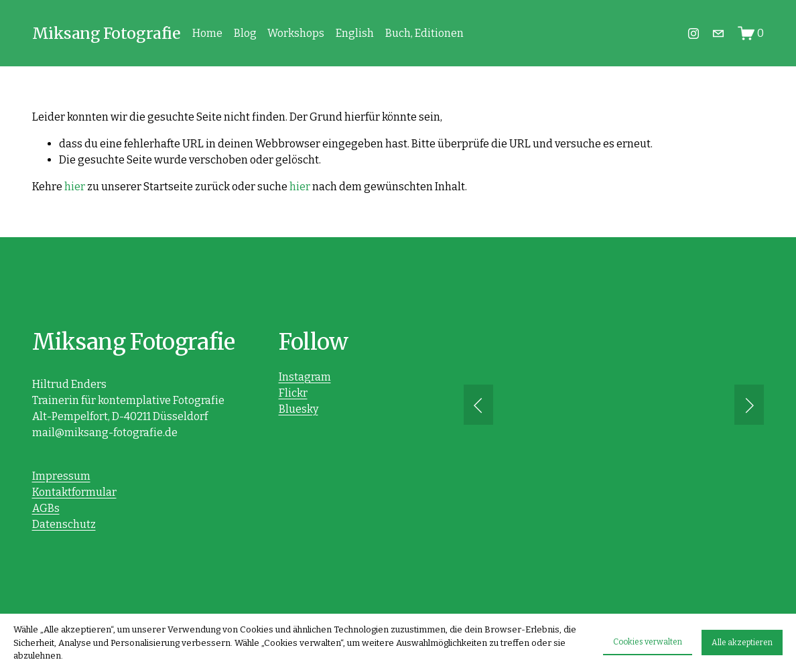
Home (207, 33)
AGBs (46, 508)
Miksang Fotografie (106, 33)
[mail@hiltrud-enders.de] (718, 33)
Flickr (293, 393)
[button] (478, 405)
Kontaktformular (74, 492)
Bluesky (298, 409)
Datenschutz (64, 524)
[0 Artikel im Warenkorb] (751, 33)
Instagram (305, 377)
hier (75, 187)
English (355, 33)
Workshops (296, 33)
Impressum (61, 476)
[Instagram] (693, 33)
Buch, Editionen (424, 33)
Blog (245, 33)
